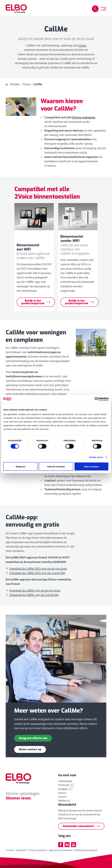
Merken (15, 84)
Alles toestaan (91, 467)
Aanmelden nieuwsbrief (78, 826)
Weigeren (20, 467)
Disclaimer (21, 850)
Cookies (10, 850)
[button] (95, 9)
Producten (64, 785)
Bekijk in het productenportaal (33, 302)
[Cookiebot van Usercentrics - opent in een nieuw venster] (96, 399)
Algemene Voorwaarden (61, 850)
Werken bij (64, 801)
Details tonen (96, 457)
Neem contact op (30, 749)
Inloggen (63, 789)
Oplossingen (65, 781)
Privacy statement (38, 850)
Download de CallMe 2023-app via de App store (38, 569)
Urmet (82, 46)
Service (62, 793)
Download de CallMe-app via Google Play (34, 595)
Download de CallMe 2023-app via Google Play (37, 573)
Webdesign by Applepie (86, 850)
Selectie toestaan (56, 467)
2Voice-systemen (83, 117)
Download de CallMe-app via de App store (35, 590)
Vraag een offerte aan (33, 738)
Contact (62, 797)
